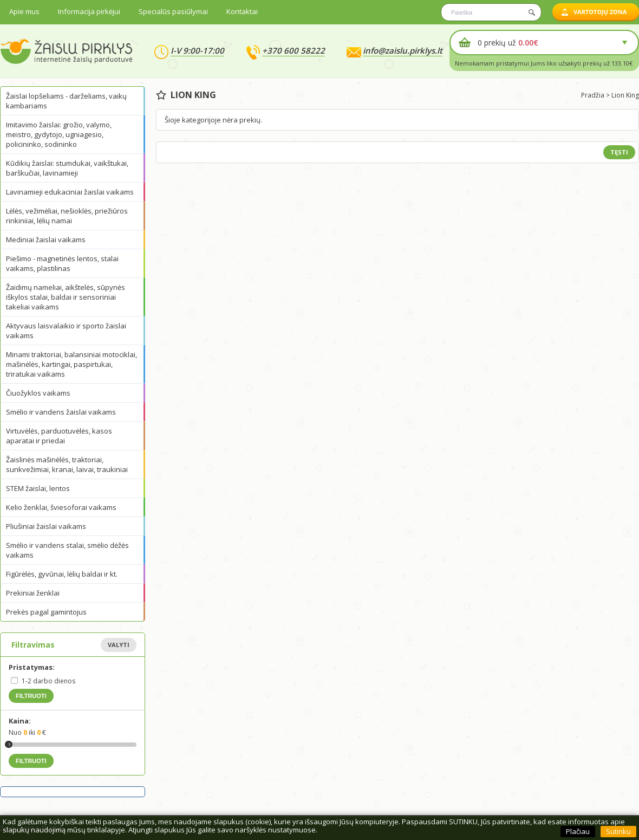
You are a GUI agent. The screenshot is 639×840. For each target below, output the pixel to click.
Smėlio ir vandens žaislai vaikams (61, 412)
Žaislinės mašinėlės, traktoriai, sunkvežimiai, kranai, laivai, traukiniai (67, 464)
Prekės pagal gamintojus (46, 612)
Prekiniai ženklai (33, 593)
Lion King (625, 95)
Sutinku (618, 831)
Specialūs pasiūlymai (173, 11)
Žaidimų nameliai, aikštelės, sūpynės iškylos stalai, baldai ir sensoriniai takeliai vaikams (66, 297)
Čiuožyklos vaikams (38, 393)
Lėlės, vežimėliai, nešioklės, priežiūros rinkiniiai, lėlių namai (67, 216)
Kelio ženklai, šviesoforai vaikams (61, 507)
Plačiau (578, 831)
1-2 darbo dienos (48, 681)
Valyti (119, 645)
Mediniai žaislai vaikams (46, 240)
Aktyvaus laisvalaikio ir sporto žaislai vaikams (66, 331)
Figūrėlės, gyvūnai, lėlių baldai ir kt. (62, 574)
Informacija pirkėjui (89, 11)
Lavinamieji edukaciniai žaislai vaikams (70, 192)
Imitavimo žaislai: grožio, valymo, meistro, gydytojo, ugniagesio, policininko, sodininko (59, 134)
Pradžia (593, 95)
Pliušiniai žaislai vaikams (46, 526)
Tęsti (619, 152)
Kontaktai (242, 11)
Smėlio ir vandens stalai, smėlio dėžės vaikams (67, 550)
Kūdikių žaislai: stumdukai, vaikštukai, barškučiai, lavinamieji (67, 168)
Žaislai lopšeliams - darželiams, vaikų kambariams (66, 101)
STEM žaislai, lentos (38, 488)
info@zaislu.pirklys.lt (403, 50)
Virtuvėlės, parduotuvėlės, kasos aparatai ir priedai (59, 436)
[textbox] (491, 12)
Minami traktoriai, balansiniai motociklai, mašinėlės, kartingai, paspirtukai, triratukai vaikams (71, 364)
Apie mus (24, 11)
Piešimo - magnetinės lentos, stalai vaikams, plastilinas (62, 263)
